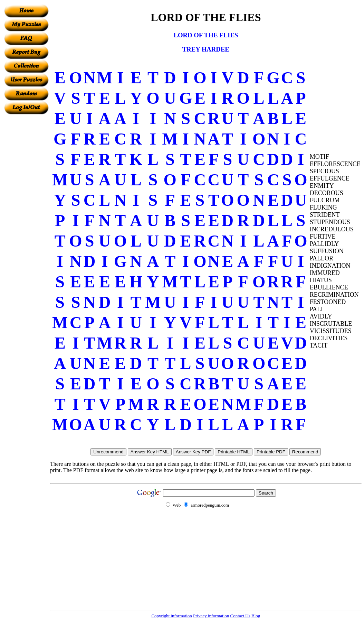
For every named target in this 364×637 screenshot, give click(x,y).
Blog (256, 616)
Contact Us (240, 616)
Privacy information (211, 616)
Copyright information (171, 616)
